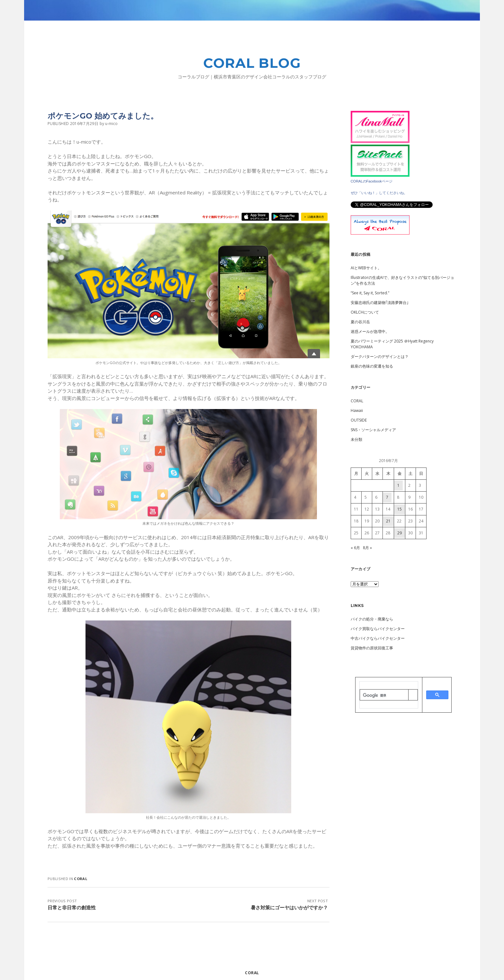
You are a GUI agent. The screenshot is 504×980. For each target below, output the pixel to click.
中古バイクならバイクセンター (378, 638)
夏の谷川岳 (360, 322)
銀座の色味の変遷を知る (372, 366)
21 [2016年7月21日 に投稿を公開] (388, 521)
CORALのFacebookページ (372, 181)
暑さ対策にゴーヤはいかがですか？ (289, 907)
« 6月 (355, 548)
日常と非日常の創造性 (72, 907)
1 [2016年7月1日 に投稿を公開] (398, 485)
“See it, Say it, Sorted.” (370, 293)
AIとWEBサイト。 (366, 268)
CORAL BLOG (252, 63)
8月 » (367, 548)
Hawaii (357, 410)
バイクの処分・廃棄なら (372, 619)
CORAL (81, 879)
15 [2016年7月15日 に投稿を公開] (400, 509)
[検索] (384, 695)
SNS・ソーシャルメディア (373, 430)
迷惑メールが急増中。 (370, 331)
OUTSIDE (359, 420)
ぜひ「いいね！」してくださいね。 (379, 193)
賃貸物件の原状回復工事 (372, 648)
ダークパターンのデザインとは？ (380, 356)
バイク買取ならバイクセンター (378, 629)
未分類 (356, 439)
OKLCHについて (365, 312)
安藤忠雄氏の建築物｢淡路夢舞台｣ (380, 303)
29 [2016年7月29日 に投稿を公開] (400, 533)
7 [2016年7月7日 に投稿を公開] (387, 497)
